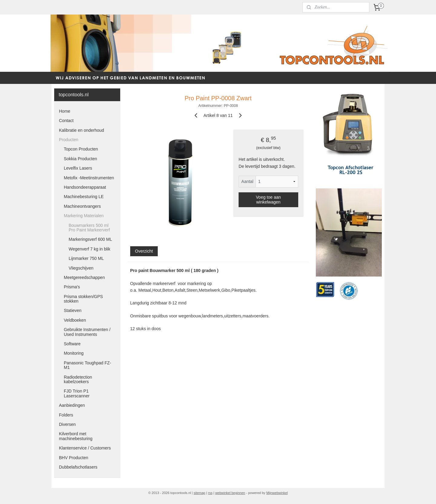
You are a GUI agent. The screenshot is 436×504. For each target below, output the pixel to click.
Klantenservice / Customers (85, 448)
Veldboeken (75, 320)
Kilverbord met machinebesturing (76, 436)
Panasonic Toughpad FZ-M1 (88, 365)
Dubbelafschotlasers (78, 467)
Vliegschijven (81, 268)
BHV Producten (74, 458)
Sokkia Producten (81, 159)
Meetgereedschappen (84, 277)
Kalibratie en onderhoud (82, 130)
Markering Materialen (84, 216)
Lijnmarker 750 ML (86, 258)
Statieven (73, 310)
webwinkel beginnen (230, 493)
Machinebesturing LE (84, 197)
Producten (69, 140)
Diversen (67, 424)
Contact (66, 121)
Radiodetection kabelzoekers (78, 379)
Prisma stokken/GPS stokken (83, 299)
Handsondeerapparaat (85, 187)
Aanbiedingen (72, 405)
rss (210, 493)
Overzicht (144, 251)
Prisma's (72, 287)
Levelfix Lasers (78, 168)
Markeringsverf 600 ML (90, 239)
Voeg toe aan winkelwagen (268, 200)
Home (65, 111)
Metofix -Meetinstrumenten (89, 178)
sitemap (199, 493)
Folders (66, 415)
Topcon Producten (81, 149)
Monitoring (74, 353)
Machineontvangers (82, 206)
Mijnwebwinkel (277, 493)
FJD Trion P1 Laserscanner (77, 393)
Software (72, 344)
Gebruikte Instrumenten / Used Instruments (87, 332)
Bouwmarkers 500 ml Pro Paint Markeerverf (89, 228)
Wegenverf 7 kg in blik (89, 249)
